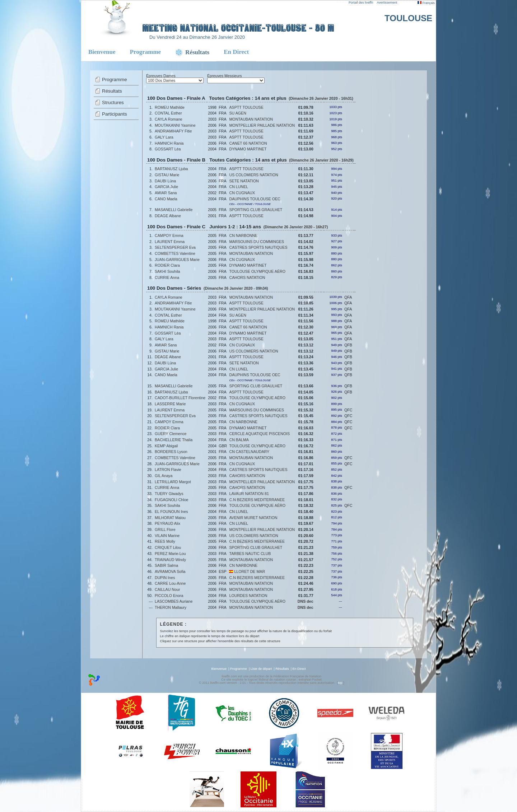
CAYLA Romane (169, 119)
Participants (115, 114)
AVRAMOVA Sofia (170, 571)
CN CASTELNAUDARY (249, 452)
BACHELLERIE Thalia (174, 440)
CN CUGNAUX (242, 193)
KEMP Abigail (166, 446)
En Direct (236, 52)
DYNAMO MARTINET (248, 149)
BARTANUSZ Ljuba (171, 169)
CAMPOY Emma (169, 235)
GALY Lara (164, 137)
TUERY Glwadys (169, 494)
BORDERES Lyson (171, 452)
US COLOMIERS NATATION (253, 175)
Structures (113, 102)
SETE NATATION (244, 181)
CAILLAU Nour (167, 589)
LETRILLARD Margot (173, 482)
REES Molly (165, 541)
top (340, 683)
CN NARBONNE (243, 235)
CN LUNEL (239, 187)
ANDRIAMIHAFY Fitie (173, 131)
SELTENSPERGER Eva (175, 247)
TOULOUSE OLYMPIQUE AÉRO (257, 271)
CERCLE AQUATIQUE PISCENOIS (259, 434)
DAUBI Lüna (165, 181)
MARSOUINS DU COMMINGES (257, 242)
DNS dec (306, 601)
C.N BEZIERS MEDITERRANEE (257, 500)
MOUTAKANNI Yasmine (175, 125)
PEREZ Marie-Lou (170, 554)
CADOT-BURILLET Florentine (180, 398)
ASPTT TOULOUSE (246, 107)
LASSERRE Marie (170, 404)
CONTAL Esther (168, 113)
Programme (146, 52)
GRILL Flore (165, 529)
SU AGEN (237, 113)
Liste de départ (261, 669)
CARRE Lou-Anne (170, 583)
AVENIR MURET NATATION (253, 518)
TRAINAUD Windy (170, 560)
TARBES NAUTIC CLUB (250, 554)
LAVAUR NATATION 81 (249, 494)
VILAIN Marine (167, 536)
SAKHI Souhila (167, 271)
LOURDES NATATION (248, 596)
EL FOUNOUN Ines (171, 512)
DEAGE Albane (168, 216)
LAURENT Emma (170, 242)
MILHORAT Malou (170, 518)
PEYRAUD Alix (167, 523)
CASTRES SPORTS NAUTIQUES (258, 247)
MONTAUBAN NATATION (251, 119)
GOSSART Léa (168, 149)
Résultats (112, 91)
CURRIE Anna (167, 277)
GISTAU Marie (167, 175)
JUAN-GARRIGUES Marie (177, 260)
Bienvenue (102, 52)
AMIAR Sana (166, 193)
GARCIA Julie (166, 187)
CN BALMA (239, 440)
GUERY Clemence (171, 434)
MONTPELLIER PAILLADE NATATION (262, 125)
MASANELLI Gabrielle (174, 210)
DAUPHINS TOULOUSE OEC (255, 199)
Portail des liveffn (361, 3)
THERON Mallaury (171, 607)
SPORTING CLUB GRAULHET (256, 210)
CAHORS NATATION (247, 277)
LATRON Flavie (168, 470)
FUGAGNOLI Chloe (172, 500)
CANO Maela (166, 199)
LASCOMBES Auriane (174, 601)
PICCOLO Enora (169, 596)
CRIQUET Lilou (168, 547)
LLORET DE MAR (247, 571)
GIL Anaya (164, 476)
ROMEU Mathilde (170, 107)
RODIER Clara (167, 265)
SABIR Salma (166, 565)
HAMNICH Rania (169, 143)
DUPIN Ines (165, 578)
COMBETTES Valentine (175, 253)
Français (426, 3)
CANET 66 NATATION (248, 143)
